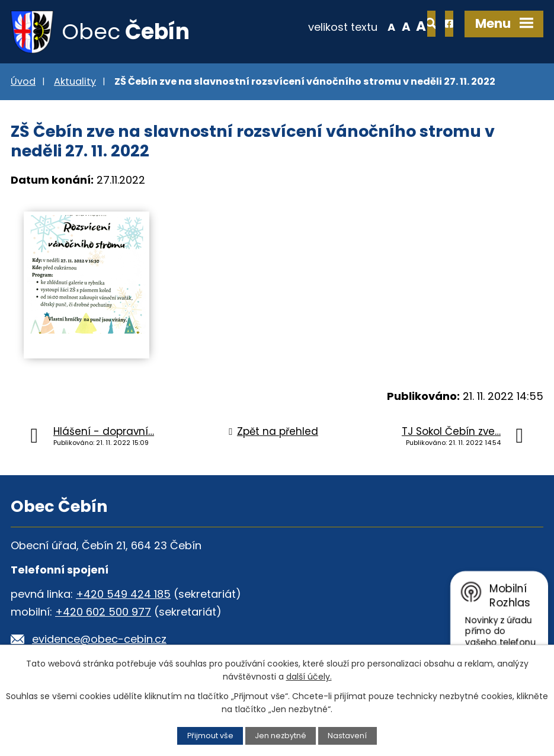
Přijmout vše (210, 736)
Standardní (368, 26)
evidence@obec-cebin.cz (99, 640)
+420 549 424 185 (123, 595)
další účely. (309, 677)
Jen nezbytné (281, 736)
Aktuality (75, 82)
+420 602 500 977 (103, 612)
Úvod (23, 82)
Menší (353, 26)
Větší (383, 26)
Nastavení (347, 736)
